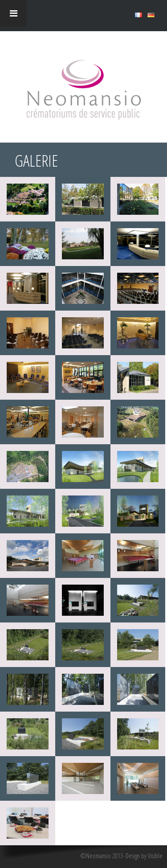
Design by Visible (144, 856)
